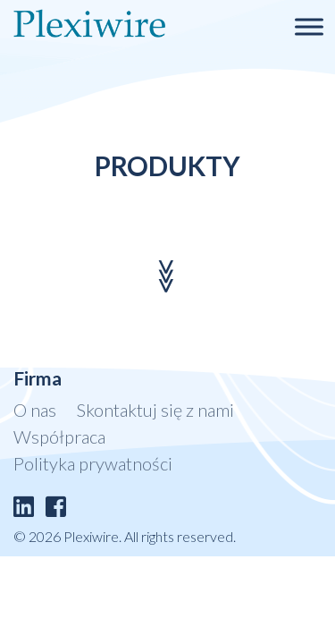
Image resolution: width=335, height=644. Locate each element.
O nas (35, 410)
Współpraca (59, 436)
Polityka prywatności (93, 463)
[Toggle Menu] (309, 26)
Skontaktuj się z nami (155, 410)
